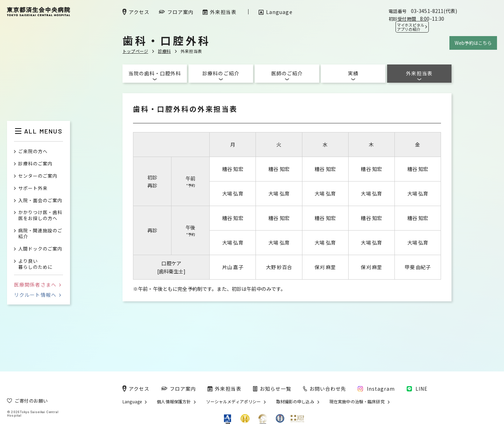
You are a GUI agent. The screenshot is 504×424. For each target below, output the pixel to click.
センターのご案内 (38, 176)
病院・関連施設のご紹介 (40, 234)
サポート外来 (33, 188)
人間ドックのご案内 (40, 249)
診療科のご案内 (35, 164)
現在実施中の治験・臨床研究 (357, 402)
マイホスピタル (411, 27)
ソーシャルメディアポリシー (234, 402)
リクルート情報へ (37, 295)
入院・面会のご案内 (40, 201)
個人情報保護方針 (174, 402)
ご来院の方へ (33, 152)
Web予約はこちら (473, 43)
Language (132, 402)
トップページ (135, 51)
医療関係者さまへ (37, 285)
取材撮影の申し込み (295, 402)
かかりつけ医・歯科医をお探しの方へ (40, 216)
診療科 (164, 51)
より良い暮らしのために (35, 264)
